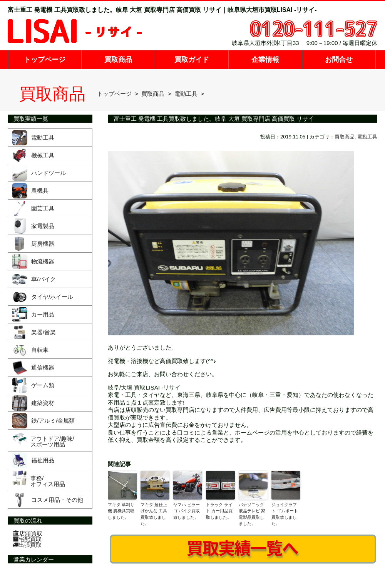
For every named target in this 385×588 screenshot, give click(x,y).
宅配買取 (27, 539)
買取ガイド (192, 60)
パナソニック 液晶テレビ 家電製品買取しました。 (252, 514)
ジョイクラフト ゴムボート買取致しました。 (285, 514)
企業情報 (265, 60)
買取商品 (118, 60)
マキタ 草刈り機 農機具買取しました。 (121, 511)
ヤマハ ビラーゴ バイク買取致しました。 (187, 511)
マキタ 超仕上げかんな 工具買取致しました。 (154, 514)
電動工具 (367, 137)
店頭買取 (28, 533)
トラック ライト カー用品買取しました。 (219, 511)
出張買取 (27, 545)
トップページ (45, 60)
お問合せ (339, 60)
